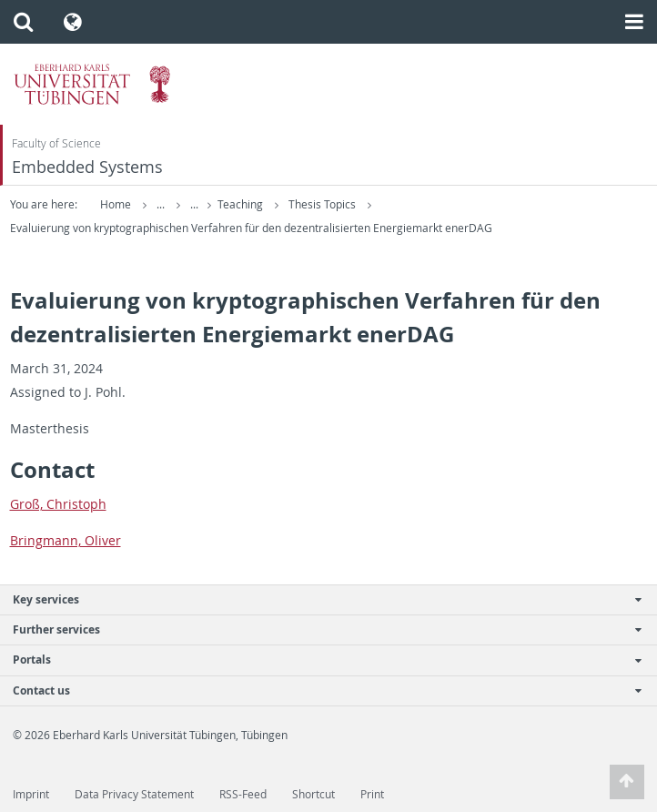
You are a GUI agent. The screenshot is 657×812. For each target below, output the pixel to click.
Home (116, 204)
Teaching (242, 204)
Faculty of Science (56, 143)
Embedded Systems (87, 167)
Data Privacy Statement (134, 794)
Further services (319, 629)
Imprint (31, 794)
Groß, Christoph (58, 504)
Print (372, 794)
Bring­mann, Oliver (66, 540)
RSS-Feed (243, 794)
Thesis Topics (323, 204)
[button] (23, 22)
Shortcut (313, 794)
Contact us (319, 690)
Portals (319, 660)
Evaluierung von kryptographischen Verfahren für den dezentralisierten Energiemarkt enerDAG (251, 228)
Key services (319, 599)
